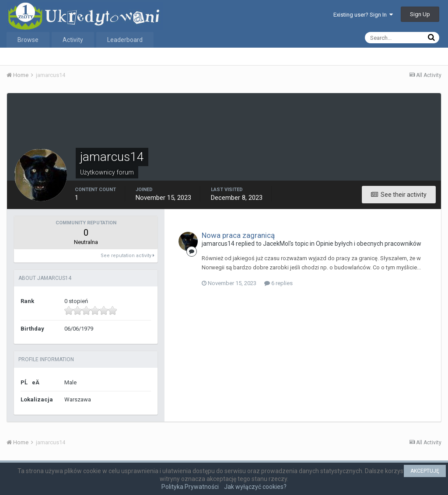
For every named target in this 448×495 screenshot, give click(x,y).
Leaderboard (125, 40)
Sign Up (420, 14)
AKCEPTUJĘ (425, 471)
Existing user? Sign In (363, 15)
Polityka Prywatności (190, 487)
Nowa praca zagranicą (238, 235)
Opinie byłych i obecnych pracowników (369, 244)
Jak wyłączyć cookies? (255, 487)
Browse (28, 40)
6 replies (278, 283)
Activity (73, 40)
